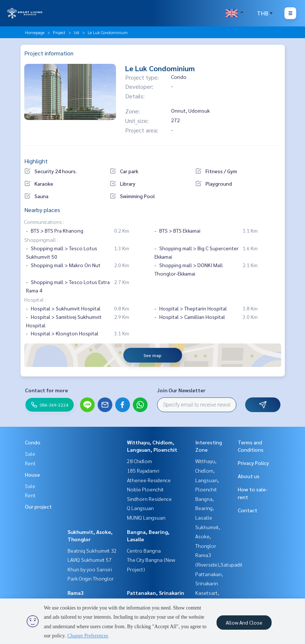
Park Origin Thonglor (91, 578)
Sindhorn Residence (149, 499)
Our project (38, 506)
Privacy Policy (253, 463)
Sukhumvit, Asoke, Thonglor (208, 536)
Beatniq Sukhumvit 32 (92, 550)
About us (249, 476)
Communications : (44, 222)
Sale (30, 454)
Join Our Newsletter (181, 390)
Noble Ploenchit (145, 489)
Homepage (35, 32)
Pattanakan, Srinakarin (156, 593)
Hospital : (35, 299)
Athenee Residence (149, 480)
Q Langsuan (140, 508)
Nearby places (42, 210)
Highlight (36, 161)
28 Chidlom (139, 461)
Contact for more (46, 390)
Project (59, 32)
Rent (30, 463)
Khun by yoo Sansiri (90, 569)
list (77, 32)
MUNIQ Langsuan (146, 517)
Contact (248, 510)
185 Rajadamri (143, 470)
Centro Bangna (144, 550)
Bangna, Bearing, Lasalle (205, 508)
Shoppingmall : (41, 240)
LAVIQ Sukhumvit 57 (90, 560)
